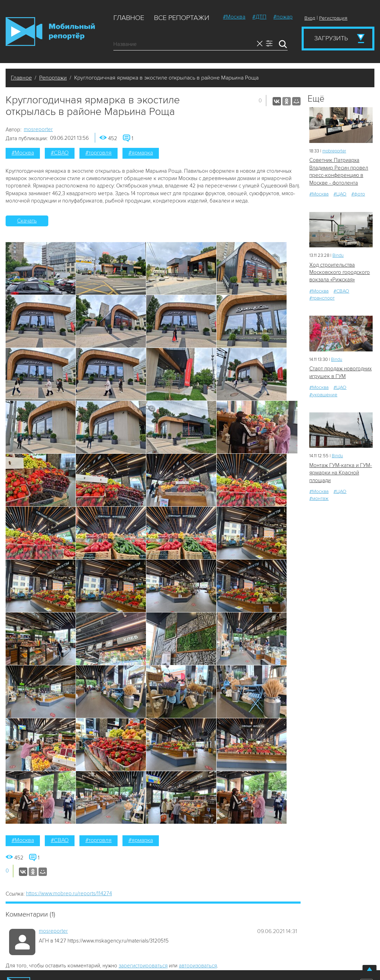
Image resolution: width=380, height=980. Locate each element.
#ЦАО (340, 194)
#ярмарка (141, 153)
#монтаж (319, 498)
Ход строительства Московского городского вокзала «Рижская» (340, 272)
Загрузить (331, 38)
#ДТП (259, 17)
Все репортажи (182, 18)
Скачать (27, 221)
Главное (129, 18)
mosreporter (38, 129)
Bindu (338, 255)
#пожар (283, 17)
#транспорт (322, 298)
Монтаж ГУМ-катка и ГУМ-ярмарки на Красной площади (341, 473)
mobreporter (334, 151)
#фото (358, 194)
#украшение (323, 395)
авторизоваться (198, 966)
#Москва (234, 17)
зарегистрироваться (143, 966)
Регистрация (333, 18)
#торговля (98, 153)
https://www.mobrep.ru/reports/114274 (69, 893)
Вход (310, 18)
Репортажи (53, 78)
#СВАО (60, 153)
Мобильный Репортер (50, 32)
